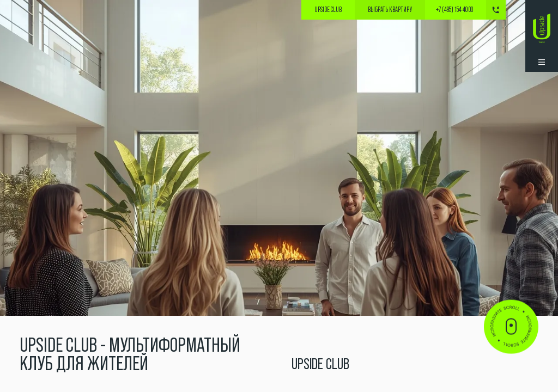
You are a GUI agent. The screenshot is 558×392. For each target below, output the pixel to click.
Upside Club (328, 10)
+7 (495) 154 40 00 (454, 10)
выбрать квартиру (390, 10)
